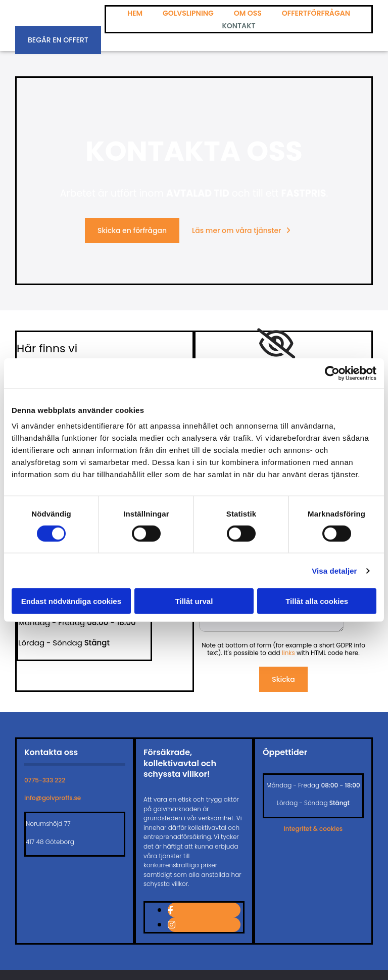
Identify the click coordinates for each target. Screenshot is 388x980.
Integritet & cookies (313, 829)
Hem (135, 13)
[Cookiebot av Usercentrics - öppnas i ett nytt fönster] (332, 373)
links (288, 653)
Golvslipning (188, 13)
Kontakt (238, 26)
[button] (58, 40)
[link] (276, 344)
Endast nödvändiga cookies (71, 601)
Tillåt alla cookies (317, 601)
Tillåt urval (194, 601)
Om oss (248, 13)
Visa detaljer (334, 570)
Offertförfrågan (316, 13)
